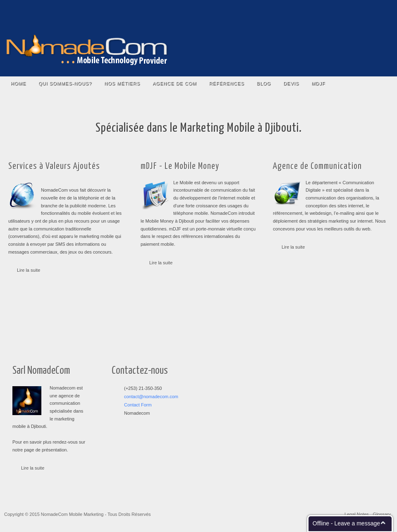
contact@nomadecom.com (151, 397)
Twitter (340, 12)
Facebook (327, 12)
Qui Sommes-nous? (65, 83)
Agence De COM (175, 83)
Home (18, 83)
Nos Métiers (122, 83)
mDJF (318, 83)
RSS (378, 12)
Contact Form (138, 405)
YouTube (353, 12)
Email (365, 12)
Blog (264, 83)
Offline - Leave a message (346, 523)
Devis (291, 83)
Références (226, 83)
